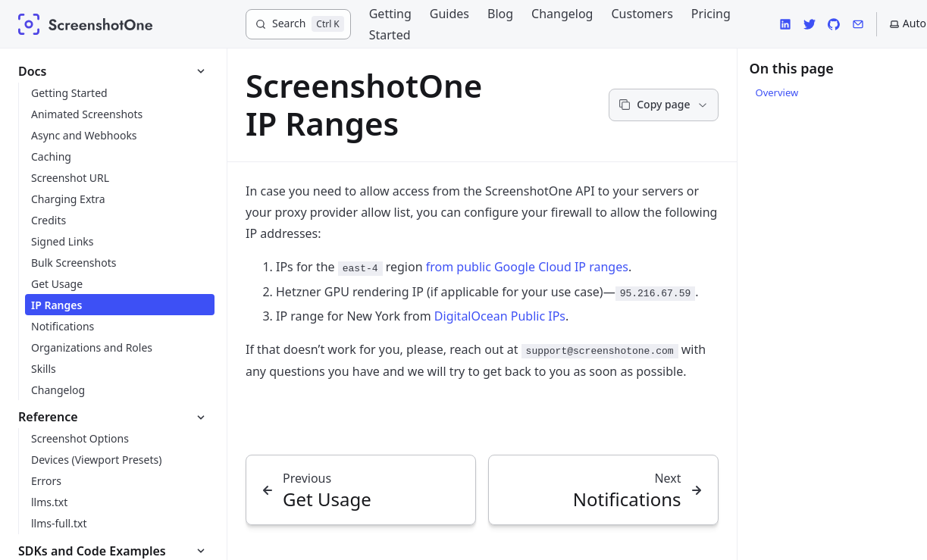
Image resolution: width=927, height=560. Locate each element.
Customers (642, 14)
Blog (500, 14)
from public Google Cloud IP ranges (527, 267)
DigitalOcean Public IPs (500, 316)
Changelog (562, 14)
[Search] (298, 24)
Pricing (711, 14)
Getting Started (390, 24)
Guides (449, 14)
